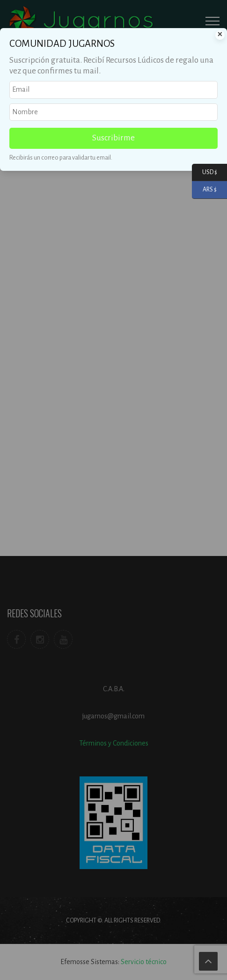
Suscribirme (113, 138)
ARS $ (204, 190)
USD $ (205, 172)
